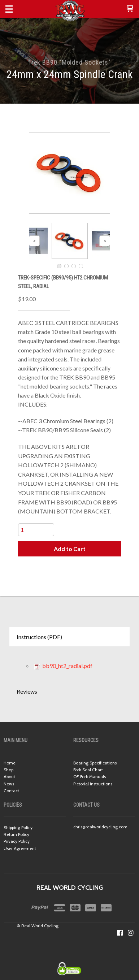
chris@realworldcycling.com (100, 827)
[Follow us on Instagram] (131, 933)
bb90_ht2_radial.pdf (63, 666)
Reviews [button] (27, 691)
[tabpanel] (69, 664)
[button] (130, 9)
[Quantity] (36, 530)
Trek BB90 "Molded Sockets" (69, 62)
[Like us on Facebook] (120, 933)
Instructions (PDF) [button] (39, 637)
